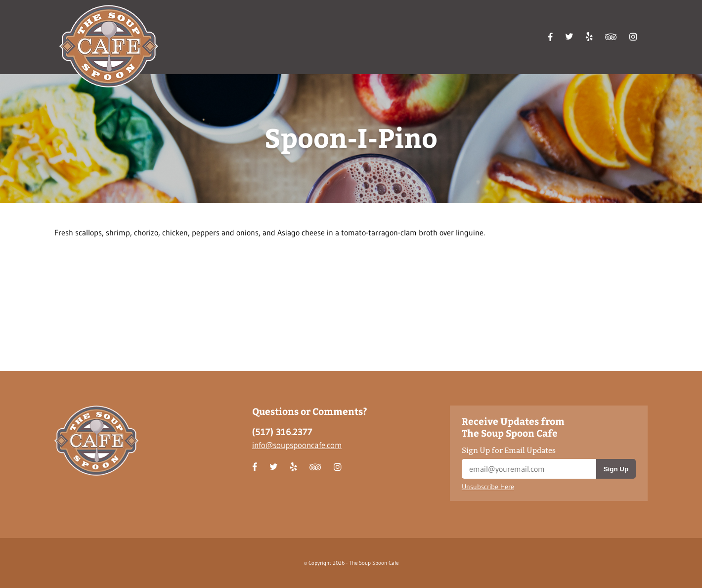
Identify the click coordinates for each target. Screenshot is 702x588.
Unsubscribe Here (488, 487)
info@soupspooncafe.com (297, 445)
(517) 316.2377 (282, 432)
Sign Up (616, 469)
